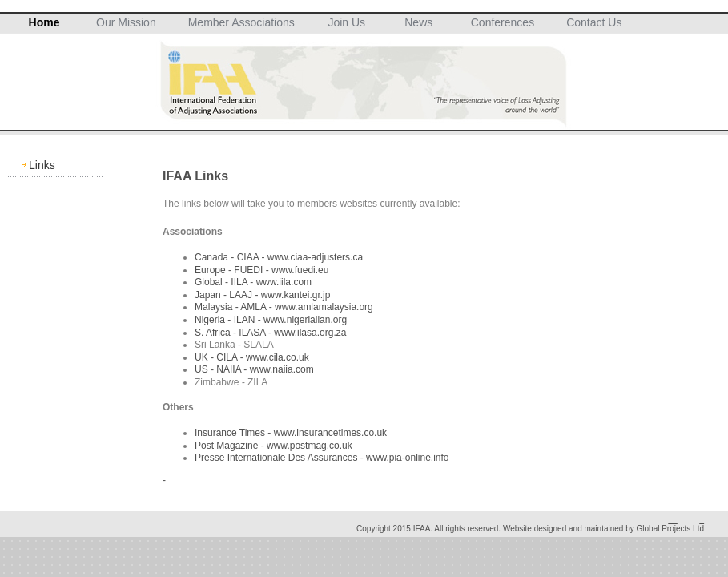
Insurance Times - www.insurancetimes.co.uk (291, 433)
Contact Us (594, 22)
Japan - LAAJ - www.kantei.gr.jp (262, 295)
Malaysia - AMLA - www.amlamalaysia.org (284, 307)
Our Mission (126, 22)
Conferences (503, 22)
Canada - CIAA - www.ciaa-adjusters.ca (279, 257)
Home (44, 22)
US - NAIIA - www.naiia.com (254, 369)
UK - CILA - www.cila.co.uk (252, 357)
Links (42, 165)
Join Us (346, 22)
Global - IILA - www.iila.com (253, 282)
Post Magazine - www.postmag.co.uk (274, 446)
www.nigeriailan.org (305, 320)
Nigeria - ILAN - (229, 320)
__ (673, 520)
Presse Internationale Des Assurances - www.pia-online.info (322, 458)
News (418, 22)
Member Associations (241, 22)
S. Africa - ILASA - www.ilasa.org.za (270, 333)
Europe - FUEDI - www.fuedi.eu (261, 270)
